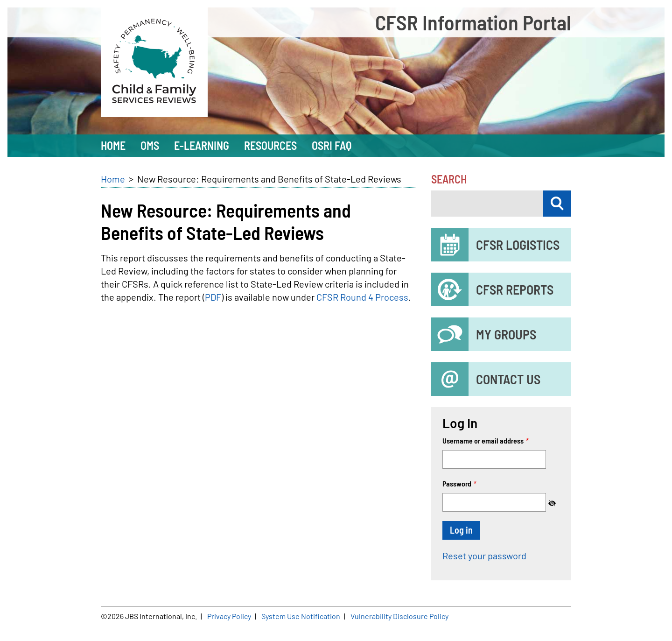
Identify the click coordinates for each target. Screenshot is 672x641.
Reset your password (484, 556)
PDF (213, 297)
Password (457, 483)
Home (113, 179)
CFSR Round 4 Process (362, 297)
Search (449, 179)
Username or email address (483, 440)
